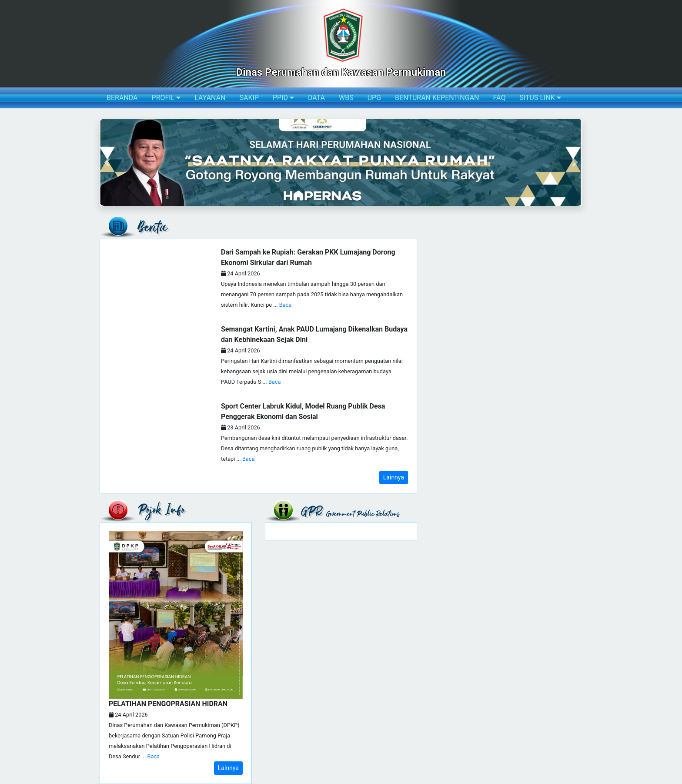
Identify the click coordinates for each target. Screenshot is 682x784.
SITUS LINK (540, 98)
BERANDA (122, 98)
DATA (316, 98)
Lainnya (394, 477)
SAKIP (249, 98)
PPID (283, 98)
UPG (374, 98)
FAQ (500, 98)
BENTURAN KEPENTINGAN (437, 98)
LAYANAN (210, 98)
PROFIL (166, 98)
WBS (346, 98)
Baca (286, 305)
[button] (107, 162)
